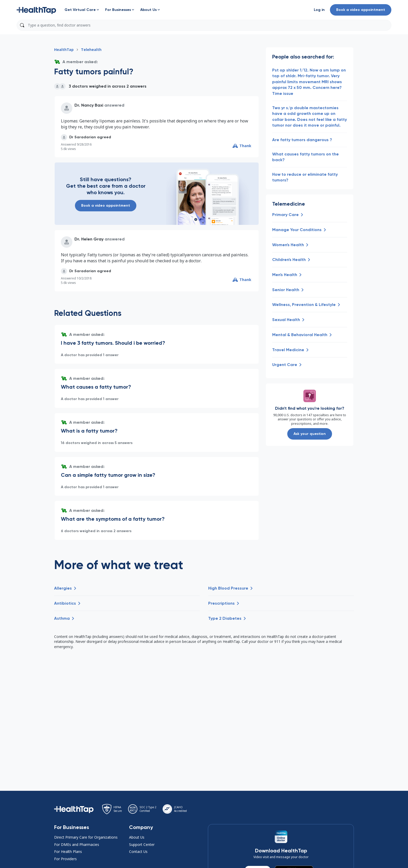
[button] (36, 10)
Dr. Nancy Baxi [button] (89, 105)
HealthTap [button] (64, 50)
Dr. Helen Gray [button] (89, 239)
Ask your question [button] (310, 434)
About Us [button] (137, 837)
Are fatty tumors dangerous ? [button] (302, 140)
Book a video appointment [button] (361, 10)
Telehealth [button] (91, 50)
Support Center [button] (142, 844)
